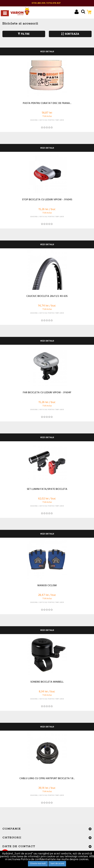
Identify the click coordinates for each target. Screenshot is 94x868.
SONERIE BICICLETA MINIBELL (47, 682)
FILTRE (24, 34)
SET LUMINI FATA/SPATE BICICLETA (47, 489)
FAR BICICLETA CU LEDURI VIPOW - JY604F (47, 393)
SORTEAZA (70, 34)
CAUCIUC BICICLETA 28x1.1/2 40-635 (47, 296)
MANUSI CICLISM (47, 586)
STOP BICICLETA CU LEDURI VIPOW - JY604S (47, 200)
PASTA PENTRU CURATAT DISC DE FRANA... (47, 103)
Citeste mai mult (38, 864)
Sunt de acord (57, 864)
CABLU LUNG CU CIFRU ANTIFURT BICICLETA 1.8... (47, 779)
